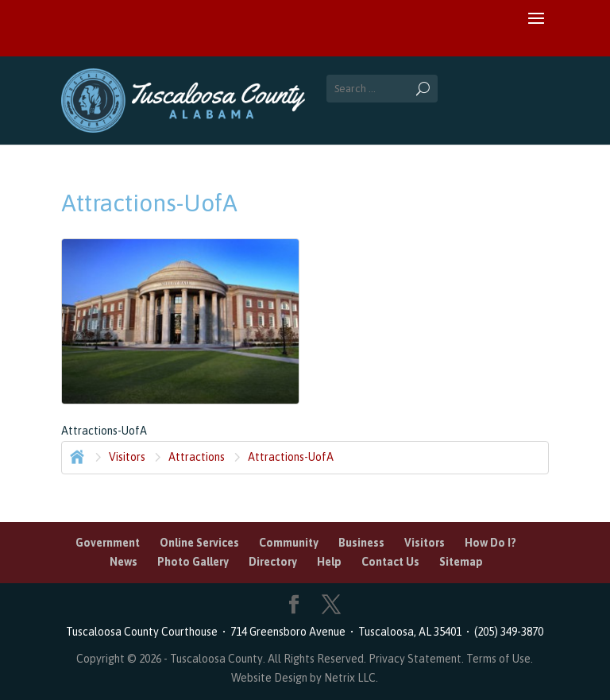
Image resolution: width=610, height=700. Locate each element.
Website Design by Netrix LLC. (305, 678)
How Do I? (490, 543)
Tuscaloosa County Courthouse (144, 632)
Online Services (199, 543)
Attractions (197, 457)
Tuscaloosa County (216, 659)
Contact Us (390, 562)
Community (289, 543)
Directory (273, 562)
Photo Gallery (193, 562)
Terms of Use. (500, 659)
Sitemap (461, 562)
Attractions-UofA (291, 457)
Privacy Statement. (416, 659)
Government (108, 543)
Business (361, 543)
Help (329, 562)
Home (75, 455)
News (124, 562)
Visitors (127, 457)
